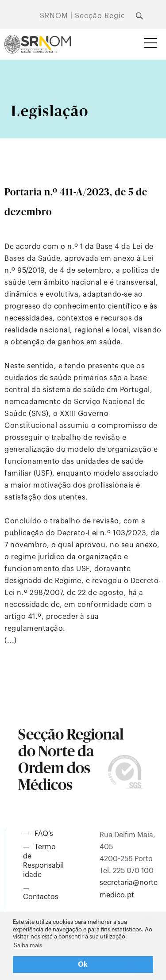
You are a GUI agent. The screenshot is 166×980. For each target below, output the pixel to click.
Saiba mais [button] (28, 945)
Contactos (41, 897)
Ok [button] (83, 965)
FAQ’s (44, 834)
